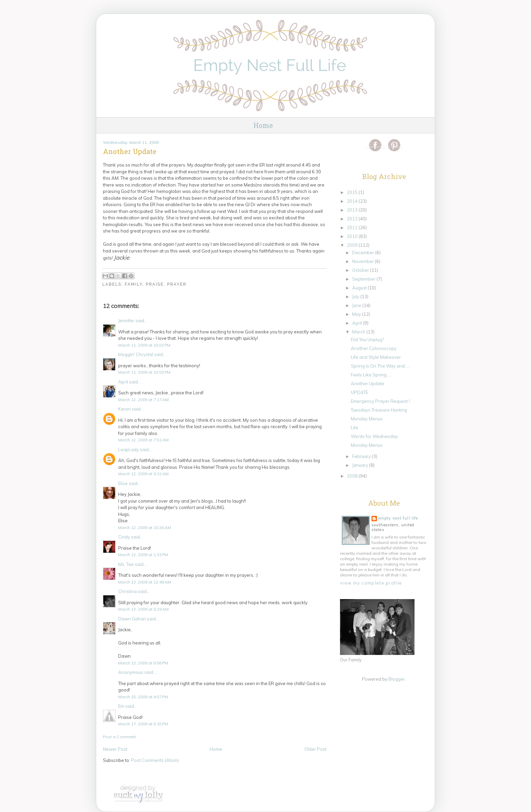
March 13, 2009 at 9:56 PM (143, 663)
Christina (128, 591)
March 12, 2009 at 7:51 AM (143, 440)
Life (355, 427)
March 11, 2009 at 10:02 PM (144, 345)
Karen (124, 409)
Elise (123, 483)
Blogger (397, 679)
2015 (353, 192)
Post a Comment (119, 737)
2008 (353, 476)
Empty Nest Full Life (398, 518)
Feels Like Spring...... (372, 375)
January (361, 465)
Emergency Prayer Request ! (380, 401)
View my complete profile (371, 583)
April (123, 382)
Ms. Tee (126, 564)
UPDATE (359, 392)
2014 (353, 201)
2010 (353, 236)
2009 (353, 245)
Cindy (124, 537)
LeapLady (129, 449)
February (362, 456)
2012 (353, 219)
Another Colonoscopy (374, 348)
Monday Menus (367, 419)
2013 (353, 210)
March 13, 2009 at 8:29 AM (143, 609)
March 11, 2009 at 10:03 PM (144, 372)
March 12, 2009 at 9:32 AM (143, 474)
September (364, 279)
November (364, 261)
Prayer (177, 284)
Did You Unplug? (367, 339)
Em (121, 706)
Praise (155, 284)
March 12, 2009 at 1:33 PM (143, 555)
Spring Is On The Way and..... (380, 366)
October (361, 270)
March (359, 332)
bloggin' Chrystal (136, 354)
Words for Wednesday (374, 436)
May (357, 314)
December (364, 253)
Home (263, 125)
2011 (353, 227)
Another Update (368, 383)
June (357, 305)
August (360, 288)
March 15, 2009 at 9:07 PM (143, 697)
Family (134, 284)
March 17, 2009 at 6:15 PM (143, 724)
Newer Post (115, 749)
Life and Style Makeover (376, 357)
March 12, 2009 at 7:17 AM (143, 400)
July (356, 297)
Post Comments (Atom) (155, 760)
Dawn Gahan (132, 619)
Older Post (315, 749)
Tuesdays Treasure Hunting (379, 410)
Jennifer (126, 321)
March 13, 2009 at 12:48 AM (145, 582)
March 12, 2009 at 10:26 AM (145, 528)
